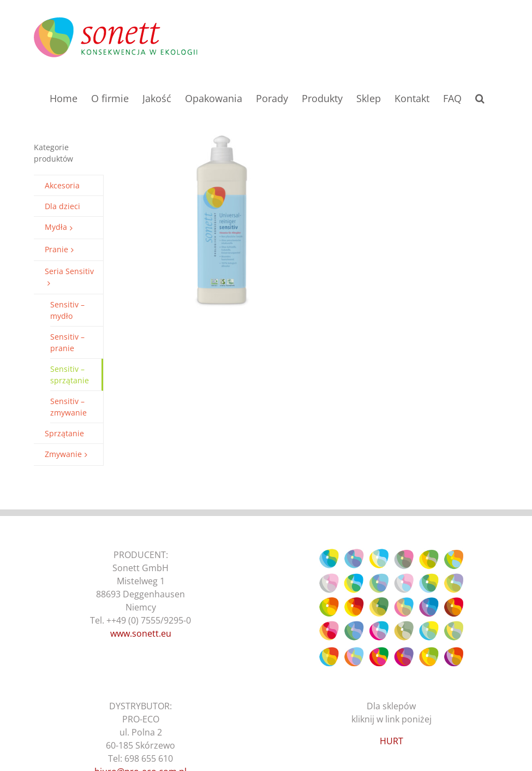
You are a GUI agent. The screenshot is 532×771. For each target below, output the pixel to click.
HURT (391, 741)
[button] (480, 97)
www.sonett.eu (141, 633)
